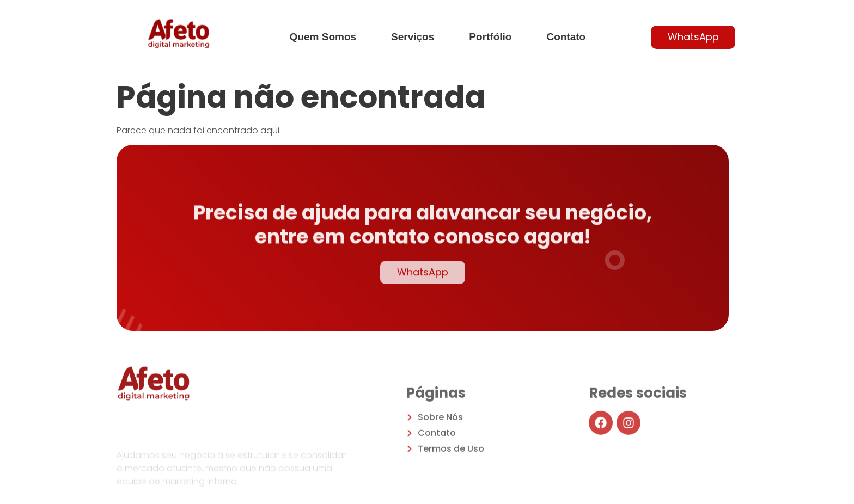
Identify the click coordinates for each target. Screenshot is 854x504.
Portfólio (490, 37)
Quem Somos (323, 37)
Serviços (413, 37)
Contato (566, 37)
